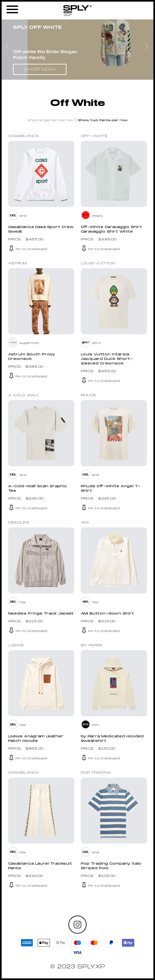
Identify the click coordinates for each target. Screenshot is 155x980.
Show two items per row (103, 120)
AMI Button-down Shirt (107, 614)
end (23, 216)
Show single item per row (51, 120)
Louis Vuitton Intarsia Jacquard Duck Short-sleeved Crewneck (107, 359)
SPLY (97, 343)
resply (98, 216)
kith (96, 725)
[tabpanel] (77, 48)
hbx (23, 602)
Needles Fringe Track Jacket (41, 614)
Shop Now (40, 69)
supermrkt (29, 343)
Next (147, 48)
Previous (8, 48)
